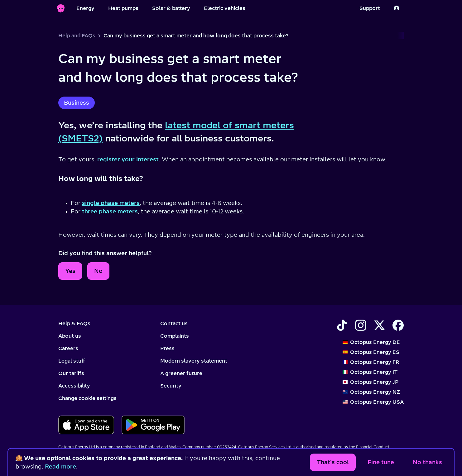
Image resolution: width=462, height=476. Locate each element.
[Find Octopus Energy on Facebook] (398, 325)
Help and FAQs (77, 36)
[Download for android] (153, 425)
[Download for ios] (86, 425)
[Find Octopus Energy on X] (379, 325)
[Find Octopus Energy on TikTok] (342, 325)
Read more (60, 466)
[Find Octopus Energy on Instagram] (361, 325)
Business (77, 103)
